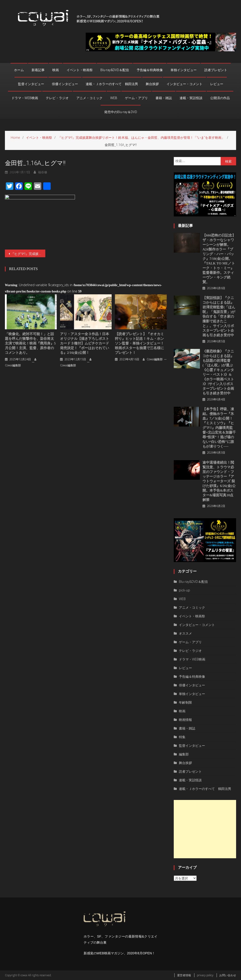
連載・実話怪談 (191, 98)
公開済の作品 (220, 98)
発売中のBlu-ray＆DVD (121, 112)
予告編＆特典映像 (150, 70)
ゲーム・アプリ (136, 98)
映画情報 (185, 720)
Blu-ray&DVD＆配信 (115, 70)
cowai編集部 (13, 365)
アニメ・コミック (89, 98)
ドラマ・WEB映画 (25, 98)
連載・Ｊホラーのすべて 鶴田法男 (112, 84)
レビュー (217, 84)
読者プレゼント (216, 70)
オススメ (185, 633)
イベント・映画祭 (80, 70)
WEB (114, 98)
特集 (182, 737)
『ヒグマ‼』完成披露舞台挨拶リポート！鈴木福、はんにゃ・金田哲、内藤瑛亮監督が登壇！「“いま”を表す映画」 (28, 254)
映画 (56, 70)
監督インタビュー (31, 84)
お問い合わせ (228, 975)
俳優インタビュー (65, 84)
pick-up (184, 590)
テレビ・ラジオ (57, 98)
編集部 (184, 754)
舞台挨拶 (152, 84)
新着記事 (38, 70)
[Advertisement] (205, 829)
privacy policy (205, 975)
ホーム (19, 70)
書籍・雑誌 (164, 98)
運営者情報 (184, 975)
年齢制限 (185, 702)
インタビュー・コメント (184, 84)
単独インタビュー (184, 70)
